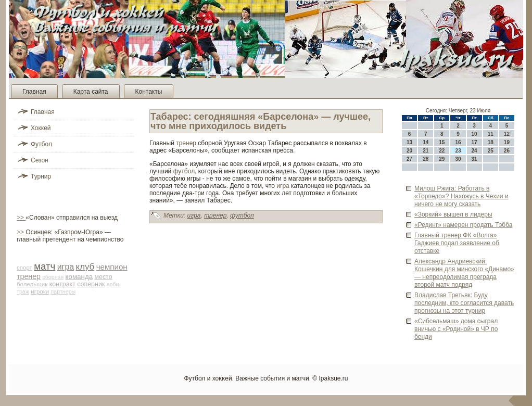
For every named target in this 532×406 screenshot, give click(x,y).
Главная (34, 92)
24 (474, 151)
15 (442, 142)
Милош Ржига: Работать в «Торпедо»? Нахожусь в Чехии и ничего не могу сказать (461, 196)
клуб (85, 267)
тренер (29, 276)
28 (426, 159)
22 (442, 151)
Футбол (41, 144)
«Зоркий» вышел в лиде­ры (453, 214)
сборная (53, 277)
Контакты (149, 92)
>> (21, 218)
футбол (184, 171)
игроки (40, 291)
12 (507, 134)
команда (79, 277)
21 (426, 151)
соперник (91, 284)
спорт (24, 268)
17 (474, 142)
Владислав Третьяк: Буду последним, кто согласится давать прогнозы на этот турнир (464, 303)
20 (409, 151)
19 (507, 142)
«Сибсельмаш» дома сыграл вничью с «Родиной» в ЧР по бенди (456, 329)
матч (45, 266)
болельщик (32, 284)
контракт (62, 284)
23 (458, 151)
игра (66, 267)
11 (491, 134)
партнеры (64, 291)
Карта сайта (91, 92)
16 (458, 142)
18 (491, 142)
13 (409, 142)
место (103, 277)
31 (474, 159)
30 (458, 159)
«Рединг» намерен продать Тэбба (463, 225)
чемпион (112, 267)
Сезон (40, 160)
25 (491, 151)
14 (426, 142)
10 (474, 134)
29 (442, 159)
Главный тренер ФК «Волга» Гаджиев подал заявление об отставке (457, 243)
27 (409, 159)
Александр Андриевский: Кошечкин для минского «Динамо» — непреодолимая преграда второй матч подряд (464, 273)
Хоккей (41, 128)
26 (507, 151)
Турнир (41, 176)
